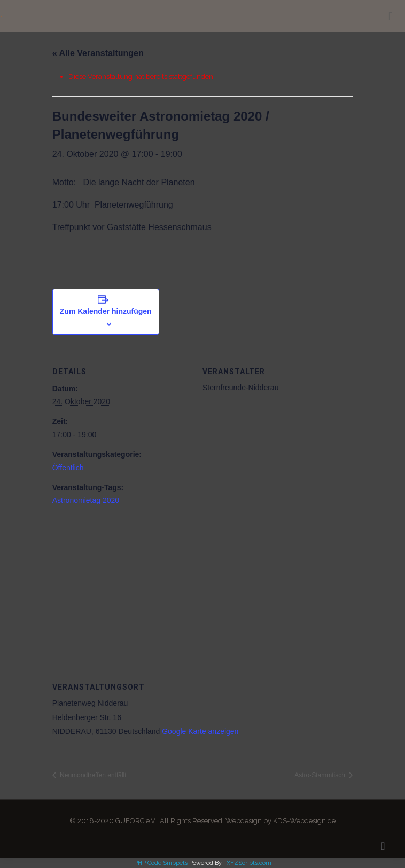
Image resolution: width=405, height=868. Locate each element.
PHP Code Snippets (161, 863)
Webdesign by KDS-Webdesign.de (281, 821)
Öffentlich (68, 468)
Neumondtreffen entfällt (92, 775)
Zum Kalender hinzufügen (106, 311)
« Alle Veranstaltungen (98, 53)
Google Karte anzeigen (200, 731)
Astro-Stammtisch (321, 775)
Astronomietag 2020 (86, 500)
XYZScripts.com (249, 863)
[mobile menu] (391, 16)
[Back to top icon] (383, 846)
